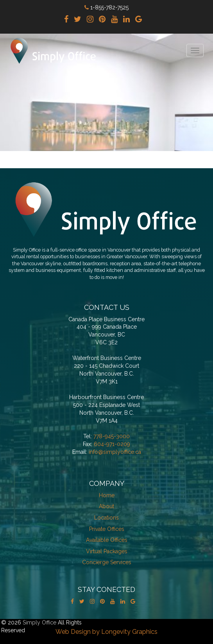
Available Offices (107, 540)
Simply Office (39, 622)
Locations (106, 518)
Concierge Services (107, 562)
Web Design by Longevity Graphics (106, 632)
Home (107, 495)
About (106, 506)
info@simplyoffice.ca (115, 452)
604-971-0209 (112, 444)
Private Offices (107, 529)
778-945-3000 (112, 436)
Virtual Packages (107, 551)
